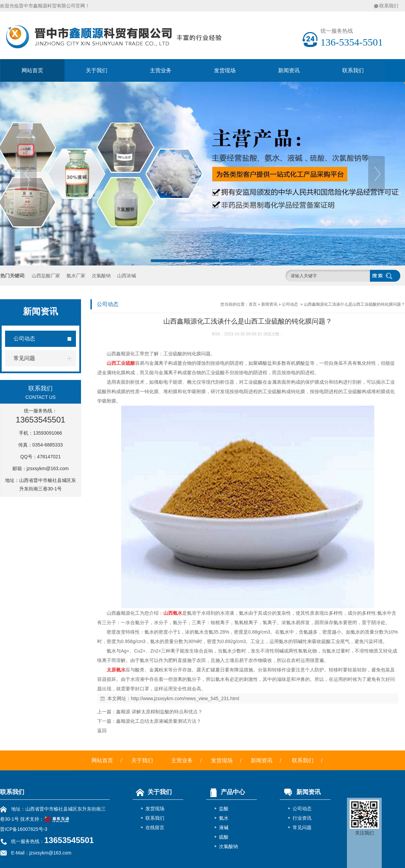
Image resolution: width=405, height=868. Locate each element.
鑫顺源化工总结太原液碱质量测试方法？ (159, 721)
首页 (253, 304)
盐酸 (224, 809)
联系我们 (389, 6)
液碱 (224, 827)
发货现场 (225, 70)
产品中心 (226, 792)
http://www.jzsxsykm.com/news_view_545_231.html (185, 698)
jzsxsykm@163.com (48, 468)
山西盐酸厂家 (46, 276)
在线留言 (155, 827)
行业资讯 (302, 818)
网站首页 (32, 70)
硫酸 (224, 837)
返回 (102, 731)
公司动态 (290, 304)
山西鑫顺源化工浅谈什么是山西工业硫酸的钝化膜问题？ (354, 304)
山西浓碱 (127, 276)
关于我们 (97, 70)
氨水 (224, 818)
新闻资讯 (289, 70)
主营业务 (161, 70)
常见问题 (302, 827)
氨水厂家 (76, 276)
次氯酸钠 (101, 276)
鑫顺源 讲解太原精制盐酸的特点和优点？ (159, 712)
